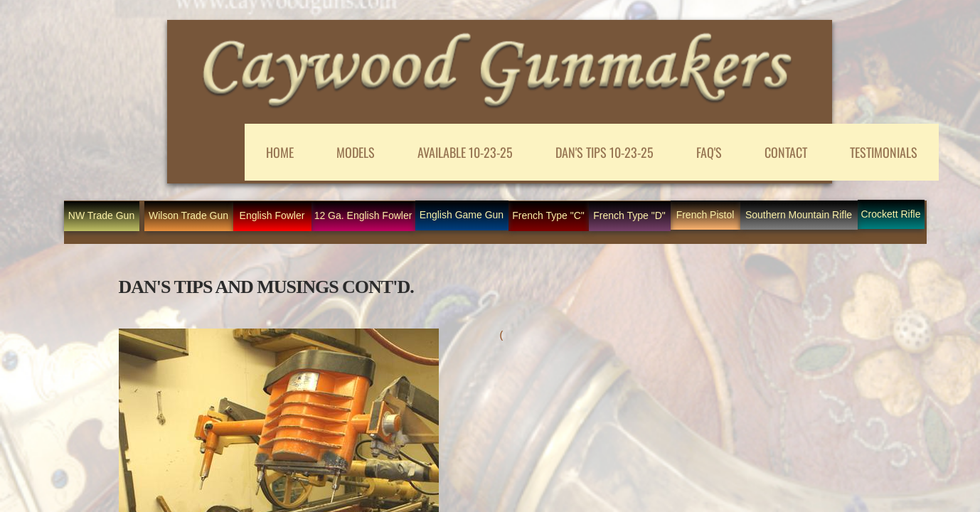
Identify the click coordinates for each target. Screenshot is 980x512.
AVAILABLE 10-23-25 (465, 152)
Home (280, 152)
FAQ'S (709, 152)
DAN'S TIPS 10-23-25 (604, 152)
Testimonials (884, 152)
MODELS (356, 152)
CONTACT (786, 152)
